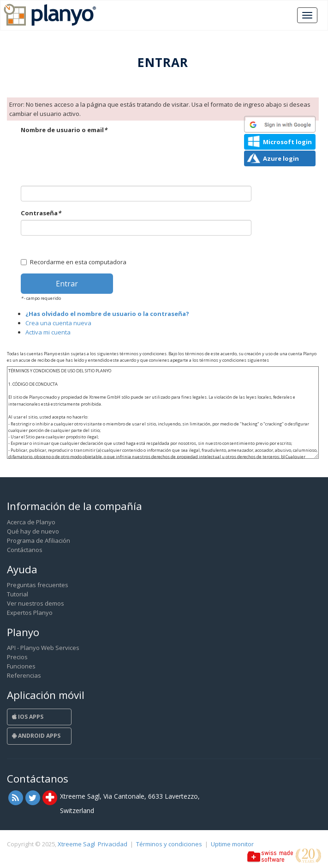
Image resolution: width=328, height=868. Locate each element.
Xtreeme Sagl (76, 844)
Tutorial (18, 594)
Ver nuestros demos (36, 603)
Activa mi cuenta (48, 332)
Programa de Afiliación (39, 540)
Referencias (24, 675)
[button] (280, 124)
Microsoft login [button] (287, 142)
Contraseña (41, 213)
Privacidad (113, 844)
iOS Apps (28, 717)
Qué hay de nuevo (33, 531)
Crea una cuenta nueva (58, 323)
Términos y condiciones (169, 844)
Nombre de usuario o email (64, 130)
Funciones (21, 666)
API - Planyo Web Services (43, 648)
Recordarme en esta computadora (74, 262)
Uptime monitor (232, 844)
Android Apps (36, 736)
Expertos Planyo (30, 613)
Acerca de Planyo (31, 522)
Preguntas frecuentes (38, 585)
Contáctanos (25, 550)
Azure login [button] (281, 158)
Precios (17, 657)
